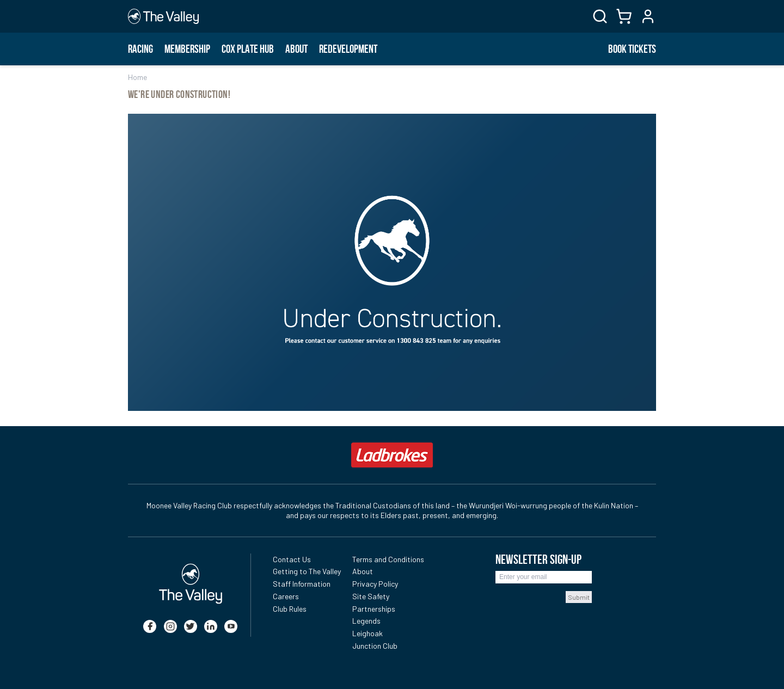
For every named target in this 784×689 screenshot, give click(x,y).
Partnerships (374, 609)
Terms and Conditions (388, 559)
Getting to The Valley (307, 571)
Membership (187, 49)
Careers (286, 596)
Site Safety (371, 596)
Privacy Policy (375, 584)
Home (137, 77)
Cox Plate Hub (248, 49)
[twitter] (191, 626)
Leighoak (367, 633)
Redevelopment (348, 49)
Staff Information (302, 584)
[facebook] (150, 626)
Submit (579, 597)
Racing (140, 49)
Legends (366, 621)
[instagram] (170, 626)
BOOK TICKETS (632, 49)
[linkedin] (211, 626)
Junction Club (375, 646)
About (296, 49)
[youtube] (231, 626)
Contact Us (292, 559)
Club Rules (290, 609)
